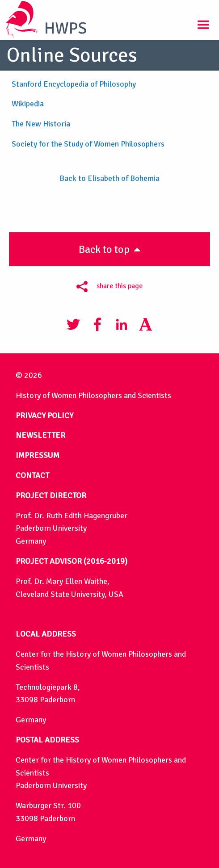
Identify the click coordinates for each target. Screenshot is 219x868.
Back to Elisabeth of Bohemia (109, 178)
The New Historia (41, 124)
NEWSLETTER (40, 435)
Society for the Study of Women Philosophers (89, 144)
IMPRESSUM (38, 455)
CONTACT (32, 475)
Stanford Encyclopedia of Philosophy (74, 84)
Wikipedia (28, 104)
